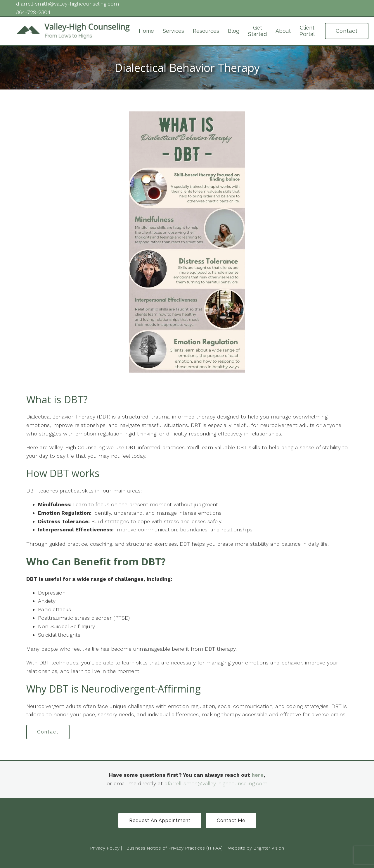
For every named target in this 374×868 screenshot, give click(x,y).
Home (146, 31)
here (258, 775)
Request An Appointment (160, 820)
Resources (206, 31)
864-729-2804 (33, 12)
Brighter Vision (269, 848)
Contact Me (231, 820)
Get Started (257, 31)
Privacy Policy (105, 848)
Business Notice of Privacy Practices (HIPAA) (174, 848)
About (283, 31)
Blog (234, 31)
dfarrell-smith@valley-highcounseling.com (216, 783)
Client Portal (307, 31)
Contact (347, 31)
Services (173, 31)
